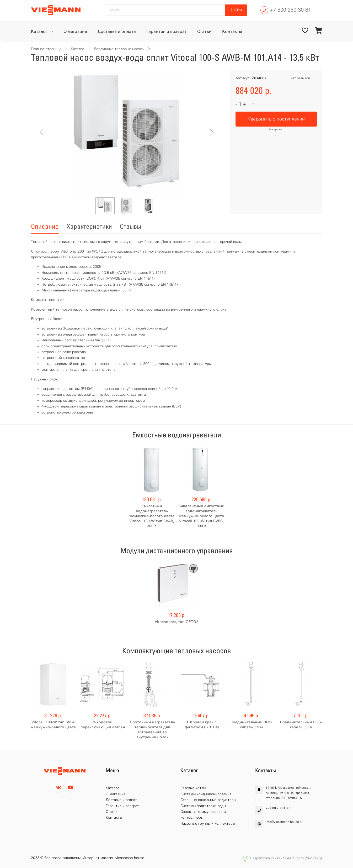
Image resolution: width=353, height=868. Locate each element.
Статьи (204, 31)
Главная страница (46, 49)
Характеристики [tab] (89, 226)
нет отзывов (300, 78)
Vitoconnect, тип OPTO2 (176, 622)
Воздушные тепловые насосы (119, 49)
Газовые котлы (193, 788)
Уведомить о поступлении (276, 119)
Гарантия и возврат (167, 31)
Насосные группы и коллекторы (208, 823)
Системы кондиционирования (206, 794)
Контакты (232, 31)
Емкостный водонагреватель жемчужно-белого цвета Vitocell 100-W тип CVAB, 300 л (152, 516)
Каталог (40, 31)
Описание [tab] (45, 226)
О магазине (75, 31)
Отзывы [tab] (130, 226)
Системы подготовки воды (203, 806)
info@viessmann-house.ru (284, 822)
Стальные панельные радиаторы (208, 800)
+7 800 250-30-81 (290, 10)
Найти (236, 10)
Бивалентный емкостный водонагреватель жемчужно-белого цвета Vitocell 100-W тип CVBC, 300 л (201, 516)
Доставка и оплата (117, 31)
